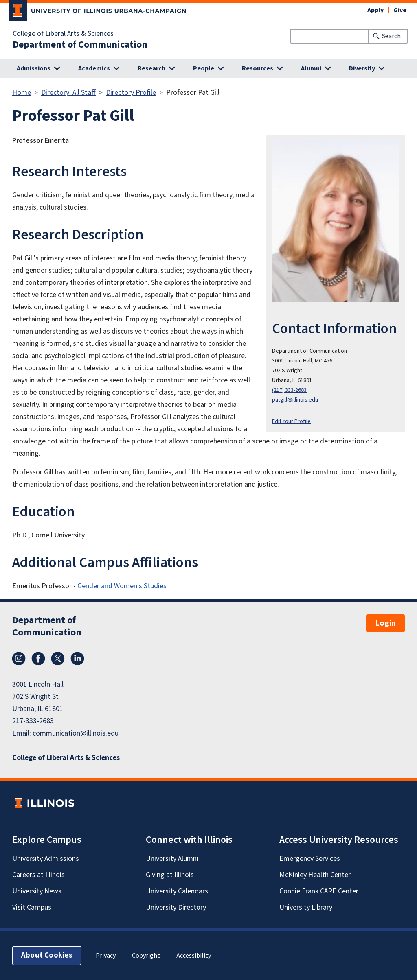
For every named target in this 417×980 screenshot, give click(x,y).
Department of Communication (80, 45)
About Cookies (47, 955)
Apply (375, 10)
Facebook (38, 659)
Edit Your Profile (291, 421)
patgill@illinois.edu (295, 400)
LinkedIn (77, 659)
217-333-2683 (33, 721)
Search (391, 36)
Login (385, 623)
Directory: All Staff (68, 93)
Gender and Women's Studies (122, 586)
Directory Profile (131, 93)
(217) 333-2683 (289, 390)
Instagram (19, 659)
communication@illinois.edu (76, 733)
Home (22, 93)
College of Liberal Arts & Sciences (63, 34)
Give (400, 10)
